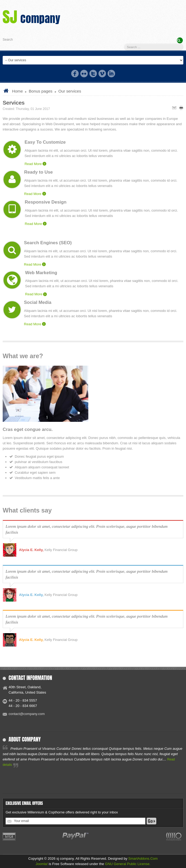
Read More (33, 164)
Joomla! (42, 864)
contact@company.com (27, 714)
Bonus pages (40, 91)
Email (174, 108)
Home (17, 91)
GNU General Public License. (128, 864)
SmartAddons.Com (143, 859)
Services (14, 103)
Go (151, 821)
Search (8, 40)
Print (181, 108)
